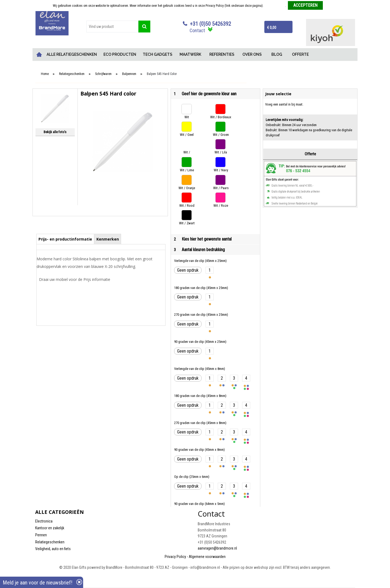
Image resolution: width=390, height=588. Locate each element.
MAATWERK (190, 54)
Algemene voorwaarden (207, 557)
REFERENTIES (222, 54)
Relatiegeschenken (72, 74)
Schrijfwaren (103, 74)
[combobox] (112, 27)
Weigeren (331, 6)
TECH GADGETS (157, 54)
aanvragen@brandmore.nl (217, 548)
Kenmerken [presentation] (108, 239)
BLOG (277, 54)
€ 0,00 (272, 28)
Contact (197, 30)
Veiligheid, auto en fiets (53, 549)
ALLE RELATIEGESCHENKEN (72, 54)
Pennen (41, 535)
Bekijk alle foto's (55, 132)
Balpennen (129, 74)
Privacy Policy (175, 557)
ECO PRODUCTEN (120, 54)
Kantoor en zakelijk (50, 528)
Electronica (44, 521)
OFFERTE (300, 54)
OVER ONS (252, 54)
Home (39, 55)
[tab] (65, 239)
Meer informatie (275, 6)
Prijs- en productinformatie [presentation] (65, 239)
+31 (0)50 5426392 (210, 24)
